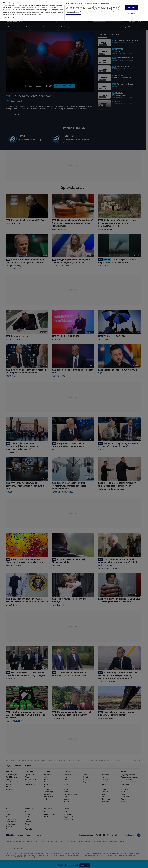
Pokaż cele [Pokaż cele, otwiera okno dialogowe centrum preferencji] (132, 13)
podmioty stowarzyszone (35, 6)
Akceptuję (132, 7)
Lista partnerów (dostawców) (74, 14)
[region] (74, 10)
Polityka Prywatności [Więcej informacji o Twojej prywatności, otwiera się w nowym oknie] (9, 18)
